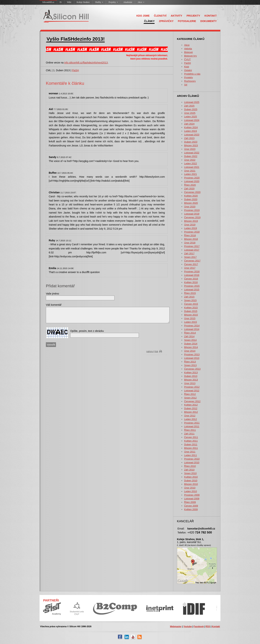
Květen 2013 (191, 372)
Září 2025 (189, 106)
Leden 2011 (190, 455)
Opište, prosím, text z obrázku (87, 331)
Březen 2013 (191, 380)
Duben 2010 (191, 481)
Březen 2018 (191, 239)
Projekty (113, 2)
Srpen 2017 (190, 257)
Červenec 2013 (192, 369)
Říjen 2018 (190, 235)
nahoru (150, 351)
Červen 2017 (191, 264)
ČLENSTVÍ (160, 16)
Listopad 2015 (192, 290)
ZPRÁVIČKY (166, 21)
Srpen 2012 (190, 398)
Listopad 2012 (192, 391)
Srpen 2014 (190, 340)
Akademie (128, 2)
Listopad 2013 (192, 358)
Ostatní (188, 70)
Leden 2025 (190, 117)
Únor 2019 (190, 225)
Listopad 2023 (192, 135)
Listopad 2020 (192, 181)
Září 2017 (189, 253)
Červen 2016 (191, 279)
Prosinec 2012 (192, 387)
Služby (99, 2)
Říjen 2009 (190, 502)
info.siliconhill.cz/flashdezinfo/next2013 (86, 63)
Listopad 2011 (192, 426)
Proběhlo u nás (192, 74)
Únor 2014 (190, 351)
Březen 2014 (191, 347)
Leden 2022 (190, 163)
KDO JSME (143, 16)
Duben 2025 (191, 109)
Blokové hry (190, 56)
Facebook (199, 627)
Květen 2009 (191, 509)
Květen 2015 (191, 308)
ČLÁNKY (149, 21)
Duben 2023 (191, 142)
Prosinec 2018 (192, 232)
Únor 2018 (190, 243)
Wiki (69, 2)
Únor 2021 (190, 171)
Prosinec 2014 (192, 326)
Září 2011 (189, 434)
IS (61, 2)
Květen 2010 (191, 477)
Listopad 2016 (192, 275)
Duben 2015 (191, 311)
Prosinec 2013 (192, 354)
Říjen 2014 (190, 333)
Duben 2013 (191, 376)
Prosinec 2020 (192, 178)
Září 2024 (189, 124)
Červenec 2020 (192, 192)
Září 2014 (189, 336)
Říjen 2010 (190, 466)
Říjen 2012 (190, 394)
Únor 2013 (190, 383)
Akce (141, 2)
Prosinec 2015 (192, 286)
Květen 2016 (191, 282)
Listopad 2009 (192, 499)
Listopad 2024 (192, 120)
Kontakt (216, 627)
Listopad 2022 (192, 153)
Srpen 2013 (190, 365)
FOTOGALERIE (187, 21)
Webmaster (176, 627)
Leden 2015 (190, 322)
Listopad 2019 (192, 214)
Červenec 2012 (192, 401)
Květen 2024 (191, 127)
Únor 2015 (190, 318)
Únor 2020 (190, 207)
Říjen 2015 (190, 293)
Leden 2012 (190, 419)
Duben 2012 (191, 408)
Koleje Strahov (83, 2)
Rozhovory (190, 81)
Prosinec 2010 (192, 459)
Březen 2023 (191, 145)
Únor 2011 (190, 452)
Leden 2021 (190, 174)
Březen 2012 (191, 412)
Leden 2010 (190, 491)
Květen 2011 (191, 441)
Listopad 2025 (192, 102)
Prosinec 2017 (192, 246)
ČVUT (187, 59)
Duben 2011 (191, 444)
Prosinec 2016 (192, 272)
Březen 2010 (191, 484)
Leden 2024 (190, 131)
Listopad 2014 (192, 329)
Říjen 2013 (190, 362)
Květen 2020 (191, 196)
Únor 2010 (190, 488)
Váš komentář (54, 305)
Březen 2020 (191, 203)
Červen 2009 (191, 506)
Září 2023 (189, 138)
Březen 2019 (191, 221)
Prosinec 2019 (192, 210)
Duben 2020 (191, 199)
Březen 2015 (191, 315)
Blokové (188, 52)
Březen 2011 (191, 448)
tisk (157, 351)
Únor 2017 (190, 268)
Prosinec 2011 (192, 423)
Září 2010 (189, 470)
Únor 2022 (190, 160)
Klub (187, 67)
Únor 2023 (190, 149)
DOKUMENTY (209, 21)
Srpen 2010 (190, 473)
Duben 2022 (191, 156)
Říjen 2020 (190, 185)
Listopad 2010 (192, 462)
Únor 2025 (190, 113)
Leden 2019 (190, 228)
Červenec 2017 (192, 261)
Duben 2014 (191, 344)
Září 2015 (189, 297)
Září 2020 (189, 189)
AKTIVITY (177, 16)
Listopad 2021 (192, 167)
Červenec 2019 (192, 217)
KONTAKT (211, 16)
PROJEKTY (193, 16)
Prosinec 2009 (192, 495)
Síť (186, 85)
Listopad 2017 (192, 250)
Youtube (188, 627)
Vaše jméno (52, 294)
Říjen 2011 (190, 430)
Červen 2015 (191, 304)
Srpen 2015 (190, 300)
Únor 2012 (190, 416)
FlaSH (188, 63)
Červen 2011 (191, 437)
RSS (208, 627)
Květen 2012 (191, 405)
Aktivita (188, 49)
